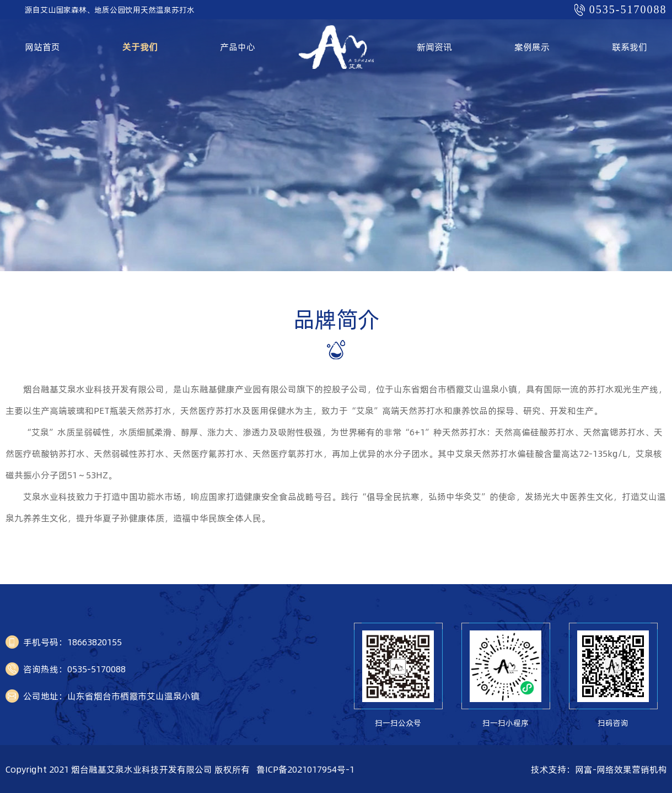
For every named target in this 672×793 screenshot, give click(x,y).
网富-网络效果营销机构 (621, 769)
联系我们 (630, 47)
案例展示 (532, 47)
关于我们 (140, 47)
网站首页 (42, 47)
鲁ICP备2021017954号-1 (305, 769)
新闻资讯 (434, 47)
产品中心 (238, 47)
